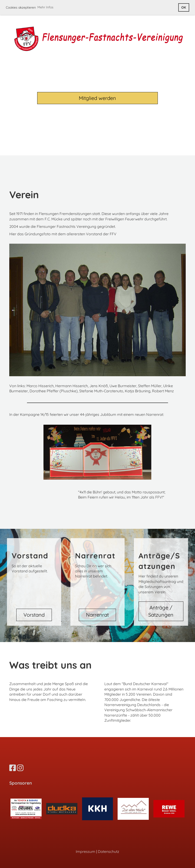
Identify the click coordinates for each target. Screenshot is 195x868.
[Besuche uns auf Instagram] (20, 768)
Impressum (86, 851)
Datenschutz (109, 851)
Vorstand (34, 615)
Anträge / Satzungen (161, 611)
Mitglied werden (97, 98)
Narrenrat (97, 615)
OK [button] (184, 7)
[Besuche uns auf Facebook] (13, 768)
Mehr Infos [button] (45, 7)
